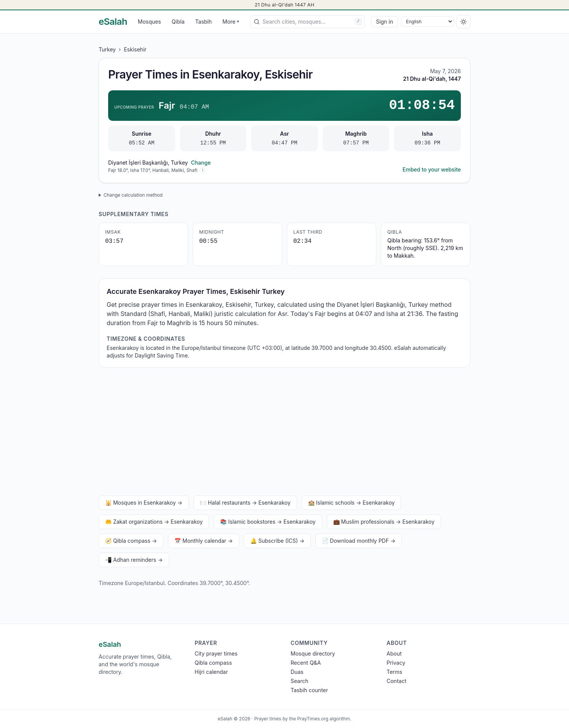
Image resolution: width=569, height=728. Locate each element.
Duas (297, 672)
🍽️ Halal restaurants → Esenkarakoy (245, 503)
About (394, 653)
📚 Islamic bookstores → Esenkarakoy (268, 522)
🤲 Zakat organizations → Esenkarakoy (154, 522)
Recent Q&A (306, 663)
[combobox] (307, 22)
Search (299, 681)
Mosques (149, 22)
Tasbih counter (309, 690)
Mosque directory (313, 653)
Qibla (178, 22)
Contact (396, 681)
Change (201, 163)
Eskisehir (135, 49)
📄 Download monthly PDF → (359, 541)
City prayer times (216, 653)
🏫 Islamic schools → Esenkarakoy (352, 503)
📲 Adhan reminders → (134, 560)
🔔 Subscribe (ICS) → (277, 541)
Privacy (396, 663)
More (231, 22)
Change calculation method (133, 195)
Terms (394, 672)
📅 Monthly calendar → (204, 541)
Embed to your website (432, 169)
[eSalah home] (113, 22)
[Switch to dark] (464, 22)
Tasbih (204, 22)
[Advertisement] (284, 433)
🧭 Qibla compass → (131, 541)
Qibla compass (213, 663)
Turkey (107, 49)
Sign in (384, 22)
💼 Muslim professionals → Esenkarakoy (384, 522)
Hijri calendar (211, 672)
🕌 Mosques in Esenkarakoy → (144, 503)
